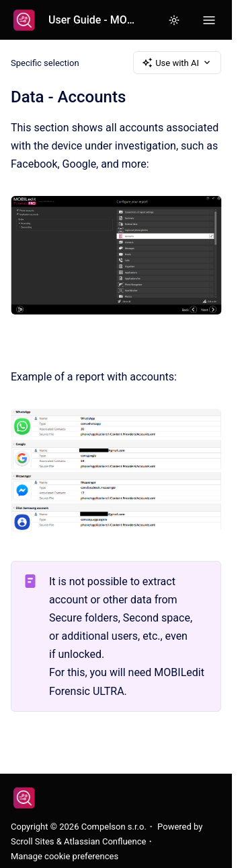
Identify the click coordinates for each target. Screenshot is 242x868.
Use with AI (177, 63)
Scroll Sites (33, 841)
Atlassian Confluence (105, 841)
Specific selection (45, 62)
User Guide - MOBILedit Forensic (94, 20)
